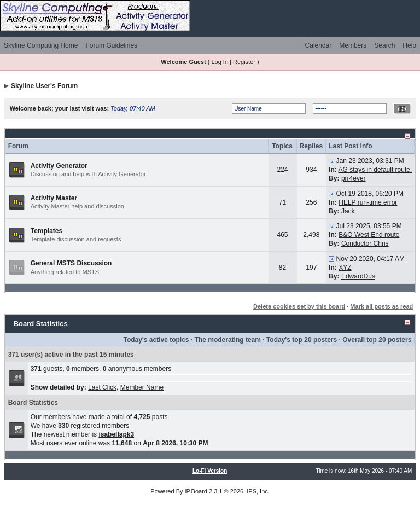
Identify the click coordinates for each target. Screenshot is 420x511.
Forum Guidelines (111, 45)
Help (409, 45)
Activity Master (54, 198)
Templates (46, 231)
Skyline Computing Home (41, 45)
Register (244, 62)
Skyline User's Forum (44, 86)
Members (353, 45)
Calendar (319, 45)
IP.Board (196, 491)
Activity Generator (59, 166)
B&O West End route (369, 235)
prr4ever (354, 178)
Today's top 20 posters (302, 340)
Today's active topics (156, 340)
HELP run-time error (368, 202)
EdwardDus (358, 276)
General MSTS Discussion (71, 263)
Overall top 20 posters (377, 340)
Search (384, 45)
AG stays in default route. (375, 170)
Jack (348, 211)
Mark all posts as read (381, 306)
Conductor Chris (365, 243)
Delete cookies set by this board (299, 306)
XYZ (345, 268)
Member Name (142, 387)
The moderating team (228, 340)
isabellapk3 (116, 434)
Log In (220, 62)
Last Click (102, 387)
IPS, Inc (257, 491)
